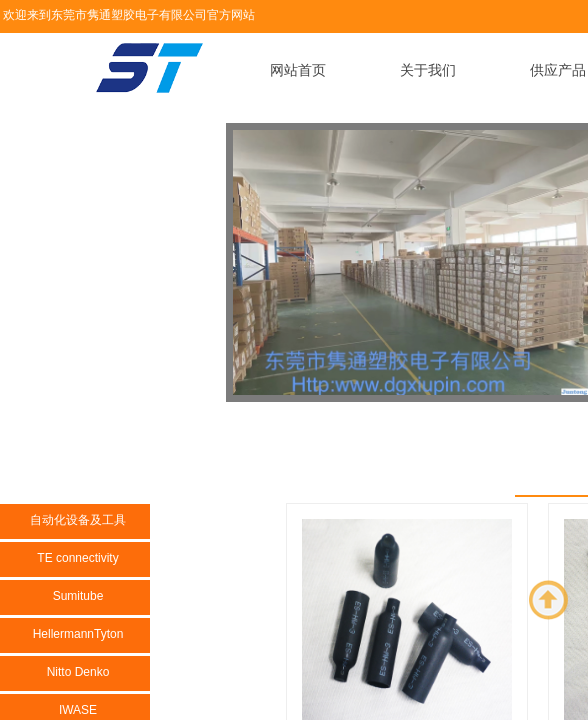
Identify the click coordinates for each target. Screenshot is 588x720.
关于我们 (428, 70)
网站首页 (298, 70)
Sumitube (78, 596)
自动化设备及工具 (78, 520)
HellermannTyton (78, 634)
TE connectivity (77, 558)
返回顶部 (549, 600)
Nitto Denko (78, 672)
